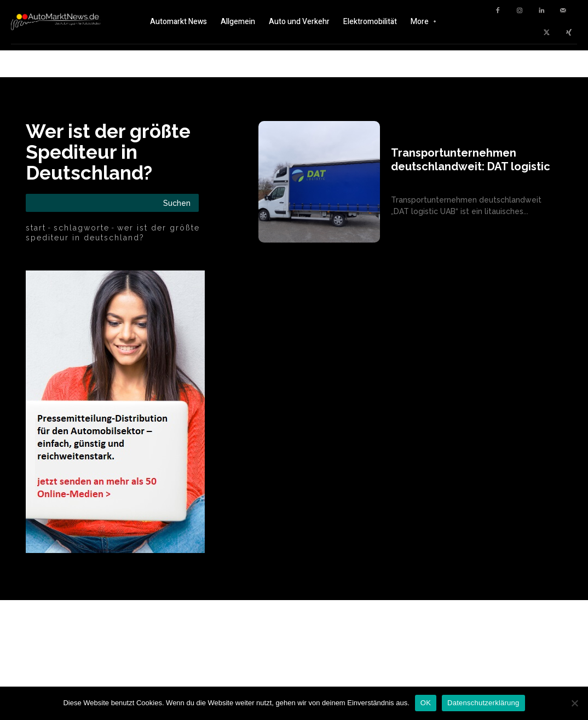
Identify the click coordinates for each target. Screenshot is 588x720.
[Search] (177, 203)
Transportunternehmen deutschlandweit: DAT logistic (471, 160)
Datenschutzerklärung (483, 703)
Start (36, 228)
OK (426, 703)
